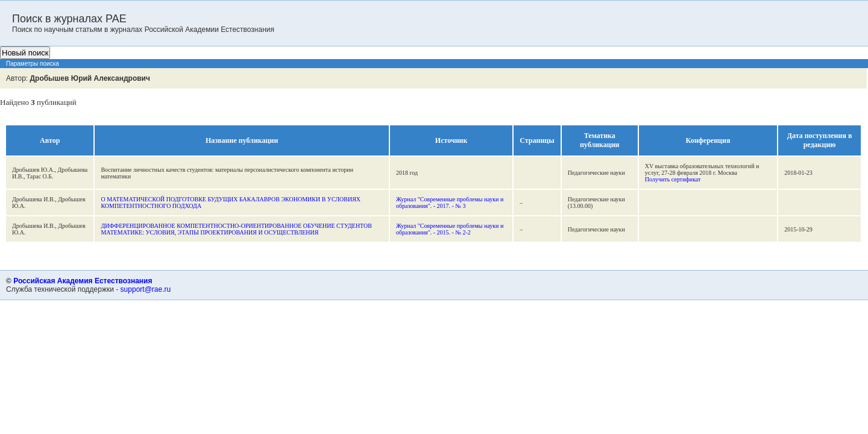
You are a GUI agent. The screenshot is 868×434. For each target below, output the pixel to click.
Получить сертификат (673, 179)
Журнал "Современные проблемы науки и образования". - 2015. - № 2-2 (450, 229)
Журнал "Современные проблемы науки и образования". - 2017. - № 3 (450, 203)
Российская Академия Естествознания (83, 281)
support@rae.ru (146, 289)
